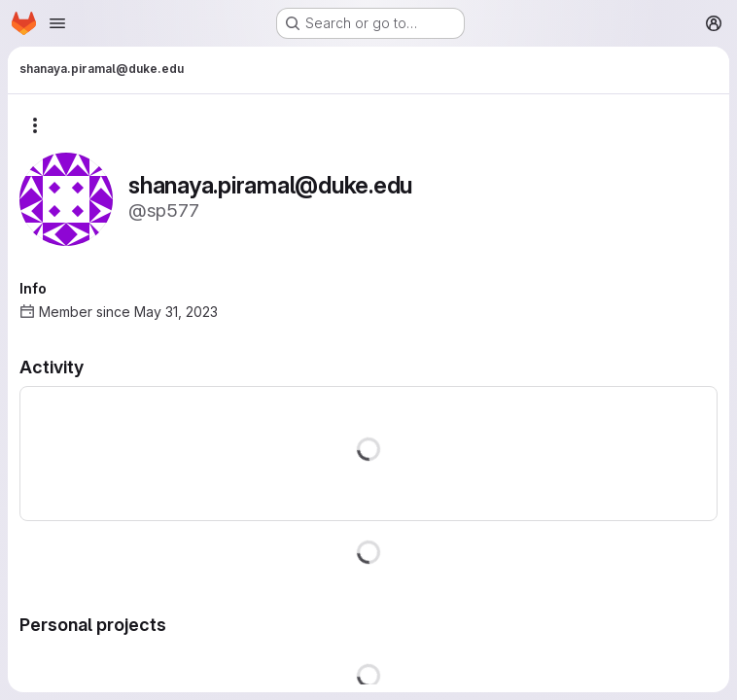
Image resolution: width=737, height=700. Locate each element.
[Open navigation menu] (57, 23)
